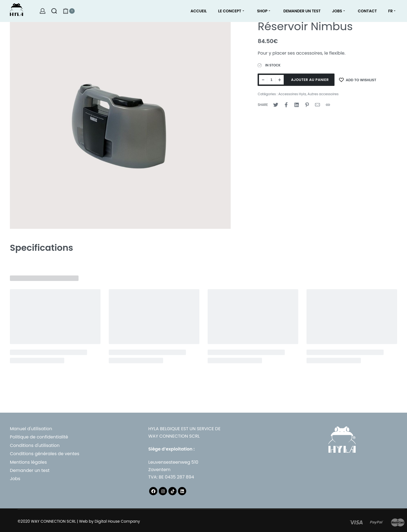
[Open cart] (69, 11)
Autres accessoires (323, 94)
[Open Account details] (43, 11)
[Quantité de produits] (271, 80)
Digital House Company (117, 521)
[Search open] (54, 11)
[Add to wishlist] (358, 80)
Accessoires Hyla (292, 94)
